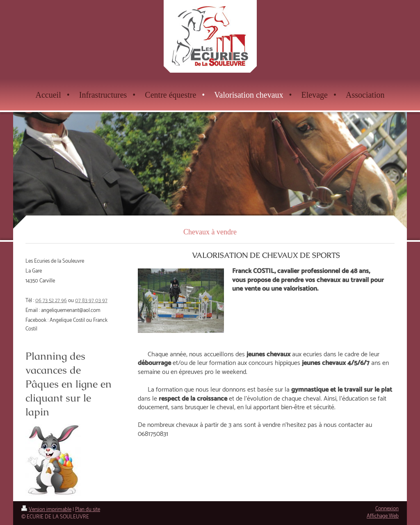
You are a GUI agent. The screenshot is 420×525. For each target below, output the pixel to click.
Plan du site (88, 510)
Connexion (387, 509)
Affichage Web (383, 516)
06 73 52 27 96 (51, 301)
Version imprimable (46, 510)
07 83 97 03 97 (91, 301)
